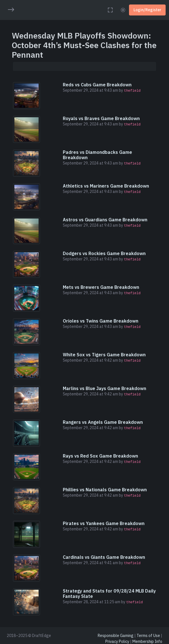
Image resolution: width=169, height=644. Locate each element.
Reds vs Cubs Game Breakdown (97, 85)
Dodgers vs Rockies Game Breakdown (104, 253)
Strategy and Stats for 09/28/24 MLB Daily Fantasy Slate (109, 594)
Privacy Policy (117, 641)
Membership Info (147, 641)
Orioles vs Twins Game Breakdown (101, 321)
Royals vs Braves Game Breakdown (101, 118)
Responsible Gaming (116, 636)
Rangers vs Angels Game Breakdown (103, 422)
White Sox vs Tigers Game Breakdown (104, 355)
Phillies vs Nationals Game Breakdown (105, 490)
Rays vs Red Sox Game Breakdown (100, 456)
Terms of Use (148, 636)
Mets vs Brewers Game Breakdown (101, 287)
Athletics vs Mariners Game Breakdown (106, 186)
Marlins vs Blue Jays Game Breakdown (104, 388)
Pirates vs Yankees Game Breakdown (104, 523)
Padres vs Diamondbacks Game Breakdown (97, 155)
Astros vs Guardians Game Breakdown (105, 220)
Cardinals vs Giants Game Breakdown (104, 557)
